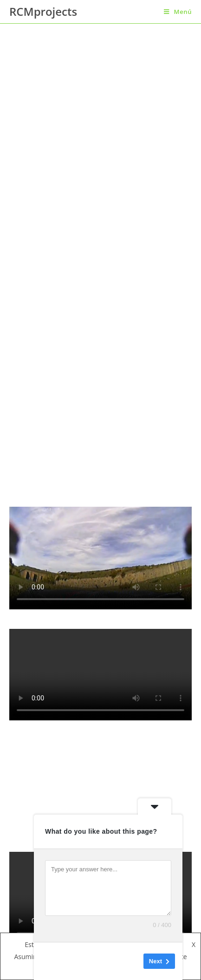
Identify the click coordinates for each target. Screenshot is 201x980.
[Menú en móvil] (178, 12)
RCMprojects (43, 11)
